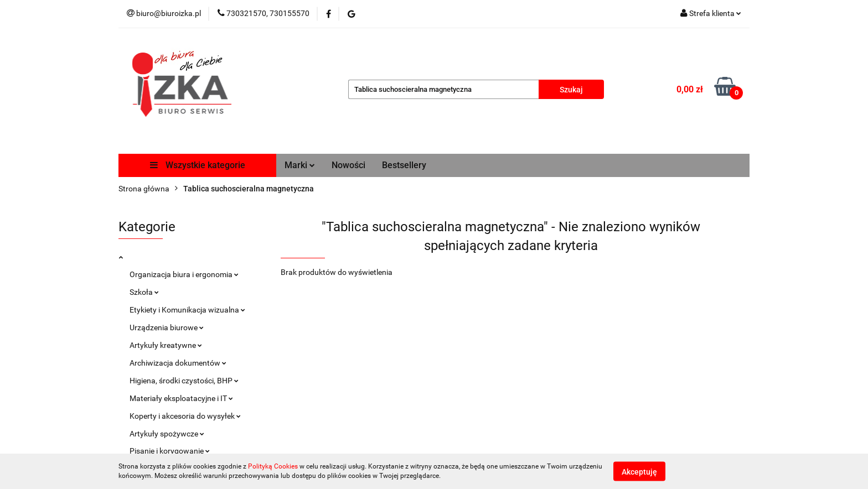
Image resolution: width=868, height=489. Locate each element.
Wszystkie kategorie (198, 165)
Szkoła (144, 292)
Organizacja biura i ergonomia (184, 274)
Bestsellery (404, 165)
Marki (300, 165)
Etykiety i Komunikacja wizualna (187, 310)
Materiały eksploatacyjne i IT (181, 398)
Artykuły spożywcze (167, 434)
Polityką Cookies (273, 466)
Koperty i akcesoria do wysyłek (185, 416)
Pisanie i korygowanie (170, 451)
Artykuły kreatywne (166, 345)
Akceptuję (639, 471)
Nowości (348, 165)
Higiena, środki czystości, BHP (184, 381)
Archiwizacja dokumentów (178, 363)
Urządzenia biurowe (167, 327)
